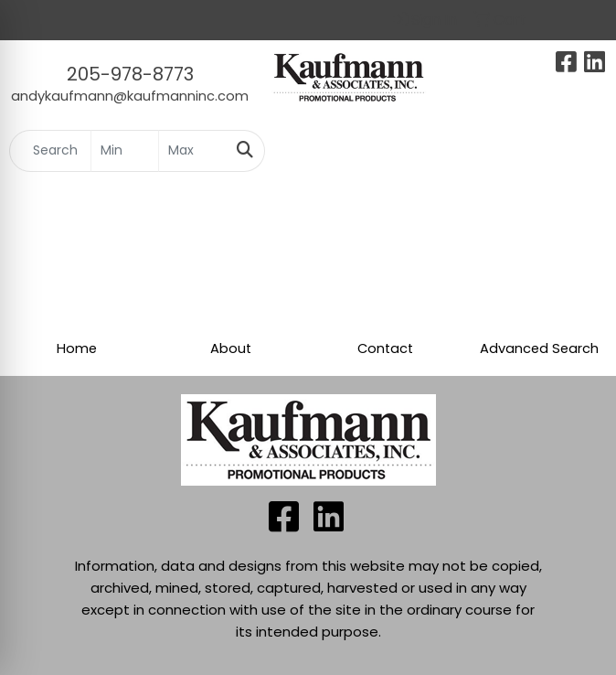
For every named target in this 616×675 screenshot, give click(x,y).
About (231, 348)
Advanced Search (539, 348)
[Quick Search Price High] (192, 151)
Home (77, 348)
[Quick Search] (50, 151)
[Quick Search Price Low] (125, 151)
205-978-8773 (130, 74)
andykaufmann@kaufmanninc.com (130, 96)
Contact (385, 348)
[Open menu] (579, 151)
